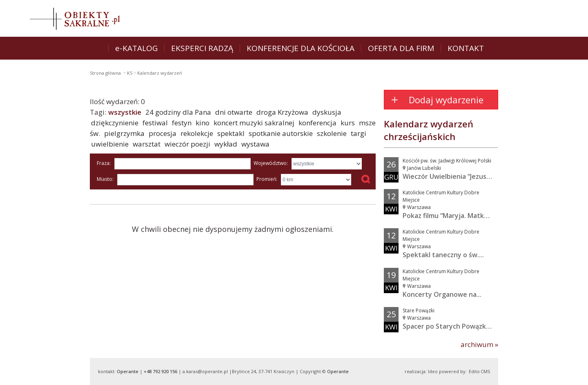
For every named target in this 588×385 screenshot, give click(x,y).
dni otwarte (234, 112)
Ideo (433, 371)
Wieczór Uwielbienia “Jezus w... (450, 176)
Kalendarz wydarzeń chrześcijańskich (429, 130)
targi (359, 133)
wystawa (255, 144)
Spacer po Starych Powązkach (450, 326)
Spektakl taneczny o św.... (443, 255)
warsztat (147, 144)
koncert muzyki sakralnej (254, 123)
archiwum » (479, 344)
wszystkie (125, 112)
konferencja (317, 123)
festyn (182, 123)
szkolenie (332, 133)
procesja (163, 133)
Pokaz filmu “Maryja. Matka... (448, 216)
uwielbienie (110, 144)
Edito (474, 371)
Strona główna (106, 73)
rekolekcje (197, 133)
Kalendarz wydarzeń (160, 73)
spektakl (231, 133)
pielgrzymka (124, 133)
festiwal (155, 123)
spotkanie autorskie (281, 133)
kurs (348, 123)
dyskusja (327, 112)
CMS (485, 371)
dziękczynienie (115, 123)
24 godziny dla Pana (178, 112)
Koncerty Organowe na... (442, 294)
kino (203, 123)
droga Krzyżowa (282, 112)
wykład (226, 144)
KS (130, 73)
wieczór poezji (187, 144)
